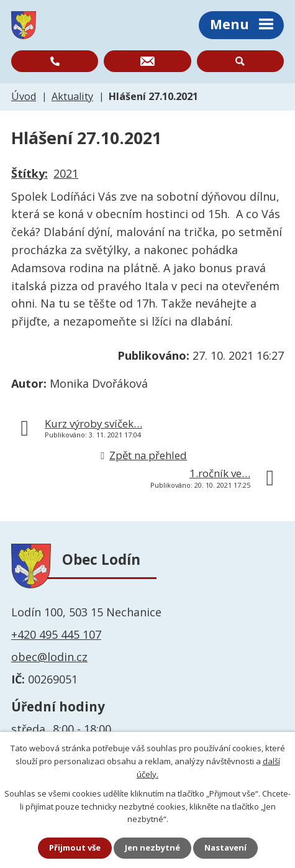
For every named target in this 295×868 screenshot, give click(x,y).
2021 (66, 173)
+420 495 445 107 (56, 634)
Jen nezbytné (152, 847)
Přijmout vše (75, 847)
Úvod (24, 96)
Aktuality (72, 96)
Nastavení (225, 847)
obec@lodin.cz (49, 657)
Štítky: (30, 173)
